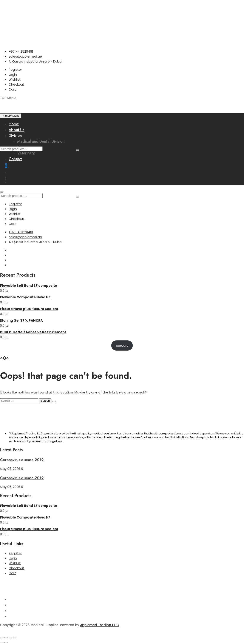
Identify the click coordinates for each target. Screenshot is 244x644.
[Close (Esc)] (15, 638)
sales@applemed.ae (25, 56)
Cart (12, 89)
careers (122, 346)
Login (13, 74)
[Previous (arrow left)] (2, 643)
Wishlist (15, 79)
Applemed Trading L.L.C (100, 625)
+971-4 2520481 (21, 51)
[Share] (10, 638)
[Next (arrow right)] (6, 643)
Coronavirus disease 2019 (22, 460)
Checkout (16, 84)
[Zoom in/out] (2, 638)
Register (15, 70)
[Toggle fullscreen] (6, 638)
